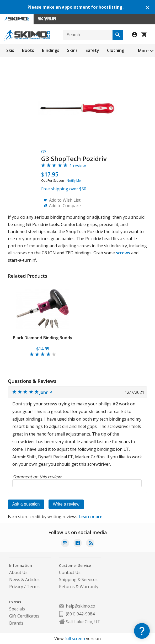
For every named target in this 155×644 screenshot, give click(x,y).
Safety (92, 50)
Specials (17, 609)
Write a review (66, 504)
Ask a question (26, 504)
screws (123, 253)
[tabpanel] (43, 320)
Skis (10, 50)
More (143, 51)
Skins (72, 50)
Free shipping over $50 (64, 189)
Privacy (16, 587)
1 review (78, 166)
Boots (28, 50)
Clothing (116, 50)
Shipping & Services (78, 579)
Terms (33, 587)
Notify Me (74, 181)
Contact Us (70, 572)
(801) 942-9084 (80, 614)
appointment (76, 7)
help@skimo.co (81, 606)
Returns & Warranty (79, 587)
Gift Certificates (24, 616)
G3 (44, 152)
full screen (75, 638)
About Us (18, 572)
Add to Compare (65, 206)
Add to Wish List (65, 200)
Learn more (91, 517)
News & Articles (24, 579)
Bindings (51, 50)
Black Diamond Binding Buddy (43, 338)
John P (46, 392)
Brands (16, 623)
